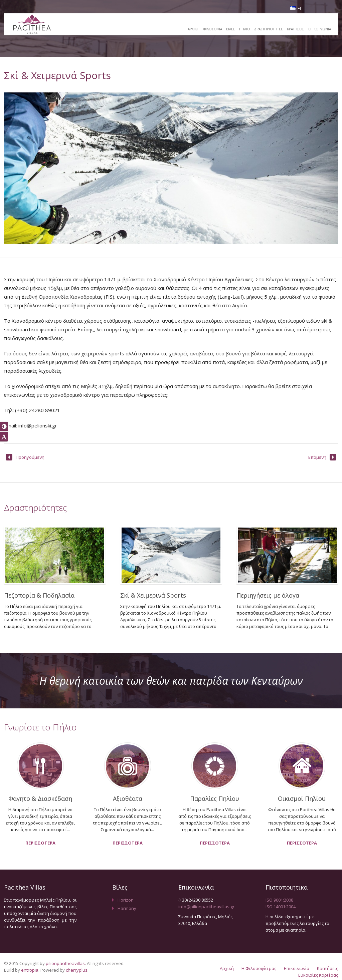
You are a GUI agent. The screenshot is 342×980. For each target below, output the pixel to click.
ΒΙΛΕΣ (231, 29)
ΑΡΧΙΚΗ (194, 29)
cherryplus (77, 970)
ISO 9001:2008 (279, 900)
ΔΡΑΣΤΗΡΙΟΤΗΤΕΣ (269, 29)
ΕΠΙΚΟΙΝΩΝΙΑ (320, 29)
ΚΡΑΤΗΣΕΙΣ (296, 29)
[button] (4, 426)
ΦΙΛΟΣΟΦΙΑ (213, 29)
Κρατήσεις (327, 968)
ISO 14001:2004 (281, 907)
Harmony (127, 908)
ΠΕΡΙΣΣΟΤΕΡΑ (40, 843)
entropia (30, 970)
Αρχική (227, 968)
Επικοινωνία (297, 968)
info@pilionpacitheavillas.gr (206, 907)
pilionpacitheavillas (65, 963)
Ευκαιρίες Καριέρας (318, 975)
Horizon (126, 900)
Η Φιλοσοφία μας (259, 968)
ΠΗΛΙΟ (245, 29)
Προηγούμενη (25, 457)
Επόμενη (322, 457)
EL (296, 8)
